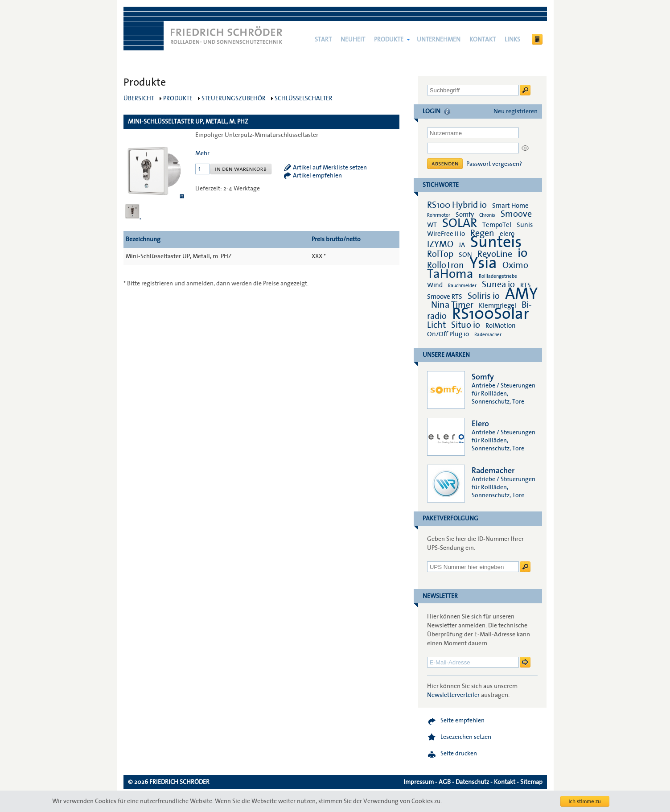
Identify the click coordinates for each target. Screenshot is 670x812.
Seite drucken (459, 754)
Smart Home (510, 206)
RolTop (440, 254)
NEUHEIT (353, 40)
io (522, 253)
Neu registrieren (516, 111)
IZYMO (440, 244)
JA (462, 245)
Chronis (487, 215)
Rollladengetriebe (498, 276)
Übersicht (139, 99)
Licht (436, 325)
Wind (435, 285)
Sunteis (496, 242)
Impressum (419, 782)
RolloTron (446, 265)
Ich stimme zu (585, 801)
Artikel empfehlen (317, 176)
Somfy (465, 214)
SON (465, 255)
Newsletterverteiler (453, 695)
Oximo (515, 265)
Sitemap (531, 782)
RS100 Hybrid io (457, 205)
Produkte (389, 40)
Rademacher (488, 335)
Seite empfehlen (462, 721)
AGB (445, 782)
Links (512, 40)
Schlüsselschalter (304, 99)
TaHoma (450, 274)
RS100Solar (491, 314)
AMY (521, 294)
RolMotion (501, 326)
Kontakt (483, 40)
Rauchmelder (462, 286)
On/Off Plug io (448, 334)
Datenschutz (472, 782)
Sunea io (498, 284)
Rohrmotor (439, 215)
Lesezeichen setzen (466, 737)
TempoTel (497, 225)
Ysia (483, 263)
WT (432, 225)
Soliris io (484, 296)
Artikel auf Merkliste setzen (330, 168)
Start (323, 40)
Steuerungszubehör (234, 99)
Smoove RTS (445, 297)
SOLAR (460, 223)
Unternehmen (439, 40)
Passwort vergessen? (494, 164)
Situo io (466, 325)
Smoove (516, 214)
